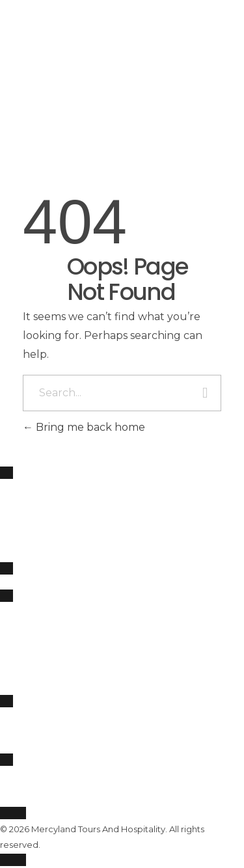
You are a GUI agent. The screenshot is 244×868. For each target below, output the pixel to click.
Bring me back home (84, 427)
